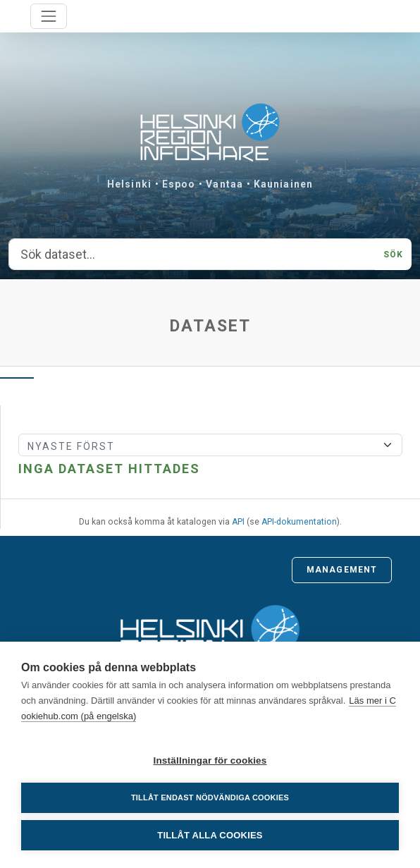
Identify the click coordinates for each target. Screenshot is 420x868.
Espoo (179, 184)
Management (342, 570)
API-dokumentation (299, 522)
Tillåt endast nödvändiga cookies (210, 797)
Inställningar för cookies (210, 760)
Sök (393, 255)
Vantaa (224, 184)
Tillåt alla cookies (210, 835)
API (238, 522)
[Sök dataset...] (192, 255)
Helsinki (129, 184)
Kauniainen (283, 184)
